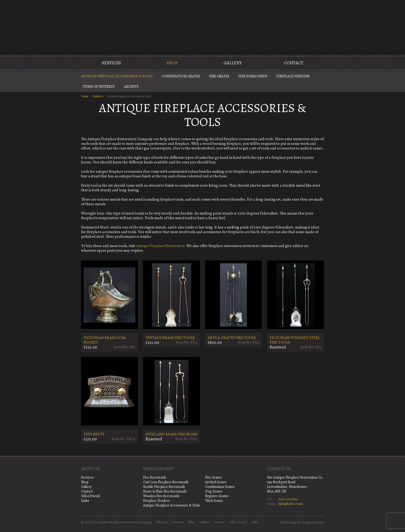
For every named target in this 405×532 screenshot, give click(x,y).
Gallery (233, 63)
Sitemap (162, 522)
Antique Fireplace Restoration (160, 246)
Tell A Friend (90, 496)
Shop (172, 63)
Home (85, 96)
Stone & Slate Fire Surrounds (165, 491)
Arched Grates (216, 482)
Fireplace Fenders (293, 76)
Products (98, 96)
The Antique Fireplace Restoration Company (202, 27)
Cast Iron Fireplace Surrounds (166, 482)
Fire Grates (219, 76)
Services (111, 63)
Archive (131, 87)
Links (85, 501)
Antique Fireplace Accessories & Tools (117, 76)
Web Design (288, 522)
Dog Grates (214, 491)
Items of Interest (99, 87)
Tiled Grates (214, 501)
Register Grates (217, 496)
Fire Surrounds (253, 76)
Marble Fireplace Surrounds (164, 487)
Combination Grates (181, 76)
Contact (294, 63)
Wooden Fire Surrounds (161, 496)
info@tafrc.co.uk (291, 504)
